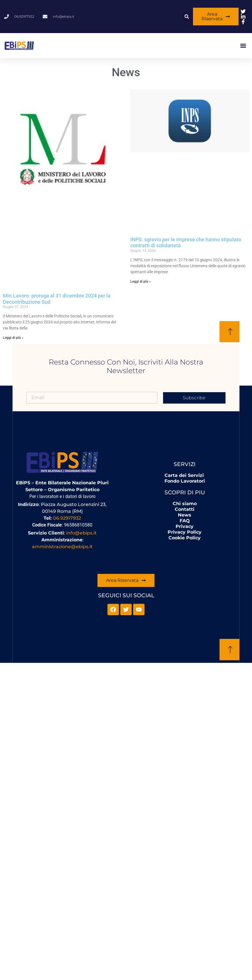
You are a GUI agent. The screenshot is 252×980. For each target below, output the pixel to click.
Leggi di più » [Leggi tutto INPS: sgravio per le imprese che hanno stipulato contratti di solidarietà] (141, 282)
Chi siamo (185, 504)
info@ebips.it (81, 533)
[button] (187, 17)
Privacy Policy (185, 532)
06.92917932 (67, 518)
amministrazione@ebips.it (62, 547)
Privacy (185, 526)
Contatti (185, 509)
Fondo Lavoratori (185, 481)
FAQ (185, 521)
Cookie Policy (185, 538)
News (185, 515)
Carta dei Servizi (184, 475)
